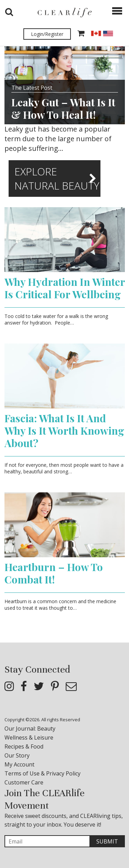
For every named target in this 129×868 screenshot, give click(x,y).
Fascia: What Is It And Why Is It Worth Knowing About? (64, 431)
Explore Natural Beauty (57, 179)
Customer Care (24, 782)
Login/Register (47, 34)
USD (108, 33)
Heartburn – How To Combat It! (54, 573)
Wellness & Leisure (29, 737)
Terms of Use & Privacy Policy (42, 773)
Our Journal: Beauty (30, 729)
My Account (19, 764)
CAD (96, 33)
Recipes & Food (24, 746)
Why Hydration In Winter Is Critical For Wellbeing (65, 288)
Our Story (17, 755)
